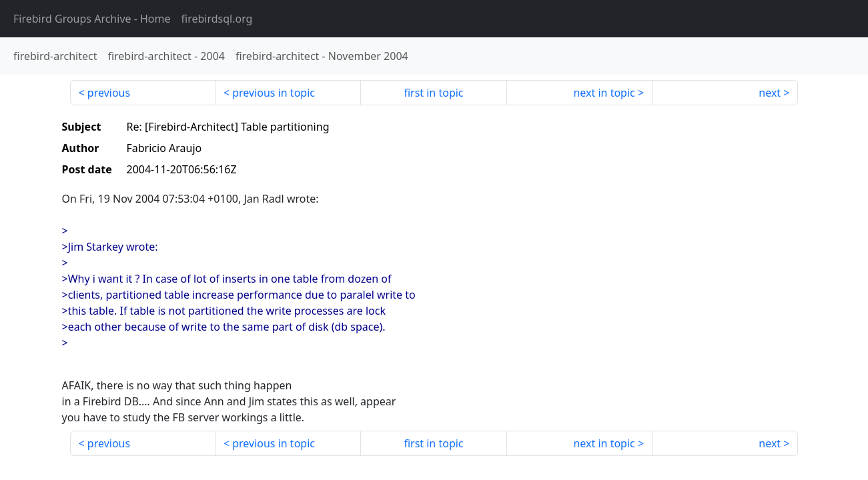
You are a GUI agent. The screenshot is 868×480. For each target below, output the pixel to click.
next (770, 93)
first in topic (433, 93)
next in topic (604, 93)
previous (109, 93)
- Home (92, 19)
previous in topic (274, 93)
